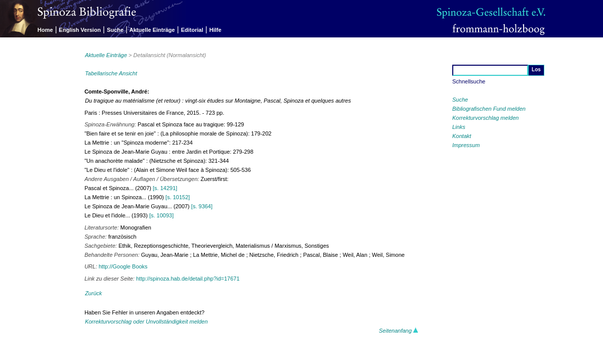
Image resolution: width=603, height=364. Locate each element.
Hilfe (216, 30)
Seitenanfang (399, 331)
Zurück (94, 293)
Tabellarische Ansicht (111, 73)
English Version (80, 30)
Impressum (466, 145)
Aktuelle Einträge (152, 30)
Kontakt (462, 136)
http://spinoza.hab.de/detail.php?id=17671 (188, 279)
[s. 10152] (178, 197)
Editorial (192, 30)
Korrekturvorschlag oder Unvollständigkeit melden (146, 322)
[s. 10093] (161, 215)
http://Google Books (123, 266)
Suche (115, 30)
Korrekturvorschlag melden (485, 118)
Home (45, 30)
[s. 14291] (165, 188)
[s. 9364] (202, 206)
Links (459, 127)
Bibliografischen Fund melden (489, 109)
